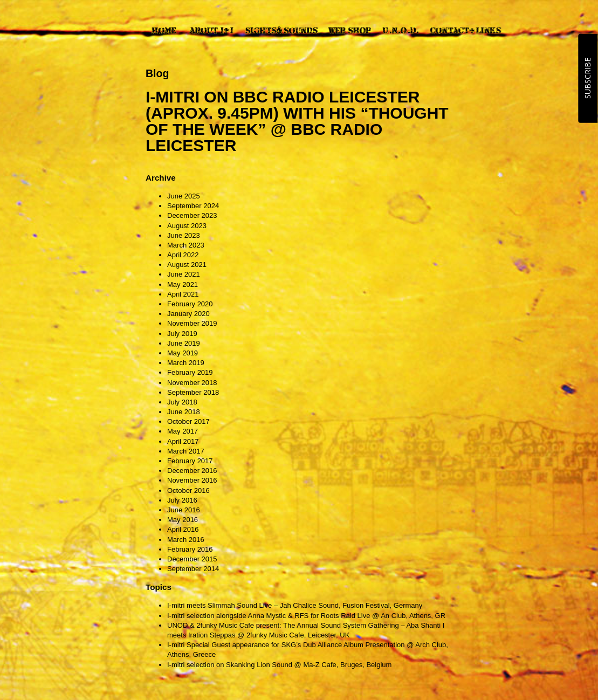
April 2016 (183, 529)
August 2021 (187, 265)
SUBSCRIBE (587, 78)
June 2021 (184, 274)
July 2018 (182, 402)
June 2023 (184, 235)
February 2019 (190, 372)
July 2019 (182, 334)
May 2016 (183, 520)
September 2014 (193, 569)
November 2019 (192, 323)
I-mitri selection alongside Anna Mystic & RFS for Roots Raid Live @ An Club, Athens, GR (306, 616)
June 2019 (184, 343)
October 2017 (188, 421)
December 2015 (192, 559)
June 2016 (184, 510)
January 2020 (188, 314)
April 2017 (183, 441)
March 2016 (186, 540)
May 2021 (183, 284)
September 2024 (193, 206)
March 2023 (186, 245)
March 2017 (186, 451)
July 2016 (182, 500)
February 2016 (190, 549)
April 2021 (183, 294)
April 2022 (183, 255)
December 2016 (192, 471)
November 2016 (192, 480)
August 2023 (187, 226)
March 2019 (186, 363)
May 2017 (183, 431)
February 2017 (190, 461)
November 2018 (192, 383)
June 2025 (184, 196)
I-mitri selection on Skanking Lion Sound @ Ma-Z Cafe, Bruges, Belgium (279, 665)
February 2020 (190, 304)
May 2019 (183, 353)
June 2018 (184, 412)
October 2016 (188, 490)
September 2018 (193, 392)
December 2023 (192, 215)
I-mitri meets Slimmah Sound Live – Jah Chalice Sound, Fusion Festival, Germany (295, 605)
